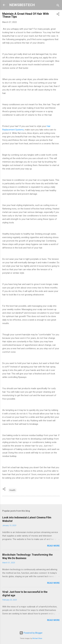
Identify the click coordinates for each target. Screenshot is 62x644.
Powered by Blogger (31, 633)
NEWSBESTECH (22, 5)
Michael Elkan (37, 638)
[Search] (58, 6)
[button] (58, 15)
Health (12, 490)
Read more (53, 546)
